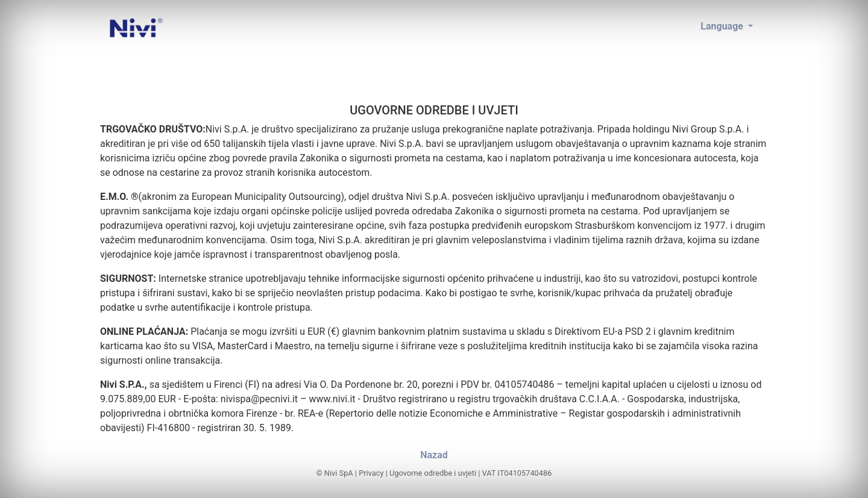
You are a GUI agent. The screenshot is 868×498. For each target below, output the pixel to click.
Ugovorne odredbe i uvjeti (433, 473)
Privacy (371, 473)
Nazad (434, 455)
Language (723, 26)
